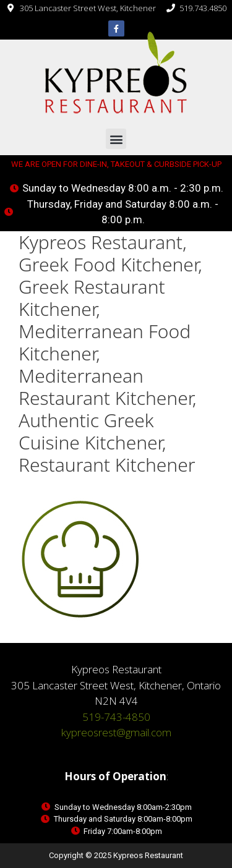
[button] (116, 139)
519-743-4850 (116, 717)
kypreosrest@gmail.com (116, 732)
